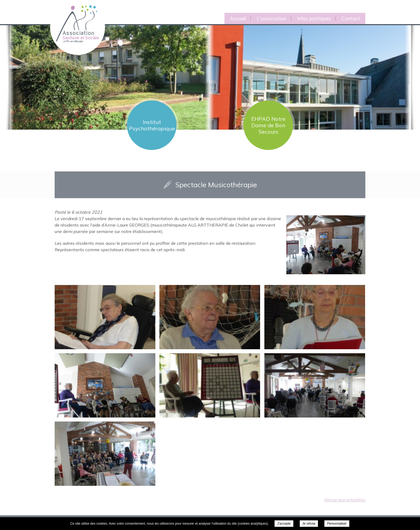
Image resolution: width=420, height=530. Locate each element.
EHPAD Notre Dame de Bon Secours (268, 125)
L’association (271, 18)
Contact (351, 18)
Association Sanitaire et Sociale (74, 18)
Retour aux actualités (345, 500)
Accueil (238, 18)
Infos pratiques (314, 18)
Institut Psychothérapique (152, 125)
